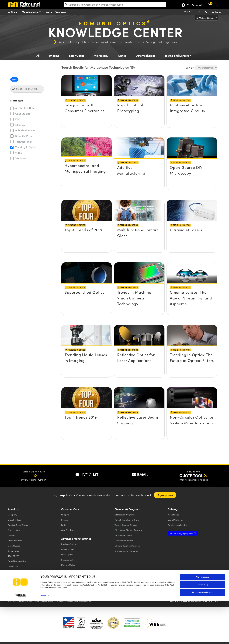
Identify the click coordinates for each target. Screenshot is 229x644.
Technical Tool (23, 142)
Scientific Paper (24, 136)
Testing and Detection (178, 56)
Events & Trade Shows (18, 525)
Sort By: (190, 68)
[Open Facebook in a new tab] (156, 589)
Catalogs (173, 515)
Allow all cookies (203, 620)
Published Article (25, 130)
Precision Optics (69, 544)
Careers (12, 535)
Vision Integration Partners (127, 520)
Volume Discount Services (126, 525)
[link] (215, 2)
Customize (202, 627)
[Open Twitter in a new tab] (168, 589)
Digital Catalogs (175, 520)
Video (19, 153)
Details (43, 638)
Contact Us (216, 12)
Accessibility (64, 592)
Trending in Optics (26, 147)
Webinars (21, 158)
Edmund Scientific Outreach (127, 546)
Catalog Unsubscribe (177, 525)
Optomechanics (145, 56)
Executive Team (15, 520)
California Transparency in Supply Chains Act (30, 597)
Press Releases (15, 540)
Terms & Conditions (47, 592)
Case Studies (23, 114)
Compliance (13, 551)
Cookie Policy (30, 592)
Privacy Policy (15, 592)
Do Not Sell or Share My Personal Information (70, 594)
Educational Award (123, 535)
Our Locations (14, 530)
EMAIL (140, 474)
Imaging (54, 56)
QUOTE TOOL (191, 475)
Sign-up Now (165, 495)
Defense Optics (68, 565)
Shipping (65, 515)
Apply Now (181, 533)
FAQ (18, 119)
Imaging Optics (68, 560)
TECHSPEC (14, 556)
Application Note (25, 108)
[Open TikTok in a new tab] (214, 589)
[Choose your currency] (200, 12)
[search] (115, 5)
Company (63, 12)
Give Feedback (68, 530)
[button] (209, 12)
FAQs (64, 525)
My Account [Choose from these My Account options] (194, 5)
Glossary (20, 125)
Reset (14, 79)
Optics (122, 56)
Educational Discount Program (128, 530)
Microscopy (101, 56)
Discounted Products (124, 540)
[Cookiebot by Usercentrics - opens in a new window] (21, 638)
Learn (49, 12)
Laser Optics (77, 56)
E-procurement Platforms (126, 551)
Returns (65, 520)
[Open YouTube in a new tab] (179, 589)
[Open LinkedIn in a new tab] (191, 589)
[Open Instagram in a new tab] (203, 589)
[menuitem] (16, 12)
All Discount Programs (125, 515)
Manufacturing (32, 12)
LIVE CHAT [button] (87, 475)
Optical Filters (68, 549)
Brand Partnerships (17, 561)
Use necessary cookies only (202, 635)
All (38, 56)
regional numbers (38, 480)
